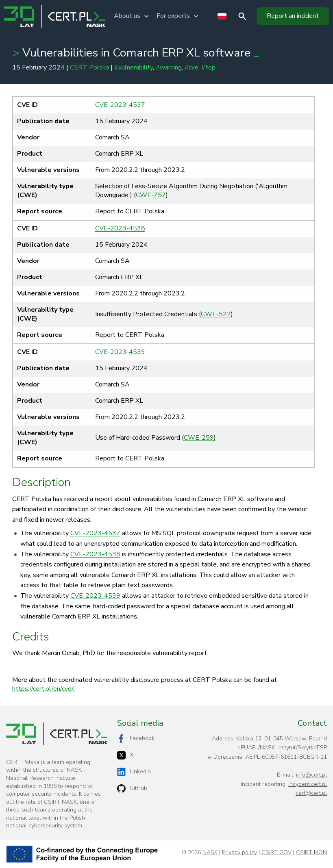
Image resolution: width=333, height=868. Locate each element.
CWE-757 (151, 195)
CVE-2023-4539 (120, 352)
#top (208, 67)
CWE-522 (216, 314)
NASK (210, 853)
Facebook (136, 739)
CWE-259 (199, 438)
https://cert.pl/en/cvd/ (42, 689)
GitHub (132, 789)
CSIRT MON (311, 853)
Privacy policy (239, 853)
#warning (169, 67)
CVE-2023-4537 (120, 105)
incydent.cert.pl (308, 784)
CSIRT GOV (276, 853)
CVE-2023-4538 (120, 228)
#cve (192, 67)
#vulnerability (134, 67)
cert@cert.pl (311, 793)
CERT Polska (89, 67)
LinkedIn (134, 772)
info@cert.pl (311, 775)
